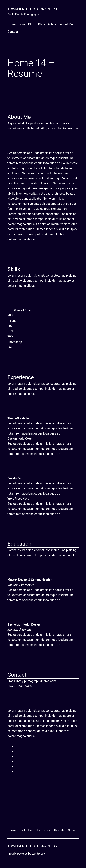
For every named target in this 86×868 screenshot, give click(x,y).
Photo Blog (27, 24)
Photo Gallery (47, 24)
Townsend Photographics (32, 9)
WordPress (38, 854)
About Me (66, 24)
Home (12, 24)
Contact (13, 32)
